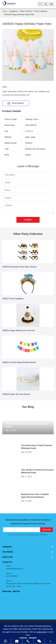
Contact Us (7, 562)
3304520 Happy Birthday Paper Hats (19, 14)
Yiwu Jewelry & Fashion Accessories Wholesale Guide (37, 471)
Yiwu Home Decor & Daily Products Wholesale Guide (37, 447)
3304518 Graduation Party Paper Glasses (19, 267)
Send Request (16, 103)
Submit (28, 220)
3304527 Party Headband (13, 299)
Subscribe (46, 530)
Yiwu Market (28, 552)
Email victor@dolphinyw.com (15, 567)
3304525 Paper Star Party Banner (16, 394)
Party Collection (41, 11)
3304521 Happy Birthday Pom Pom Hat (19, 330)
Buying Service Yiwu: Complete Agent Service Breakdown (35, 496)
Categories (13, 11)
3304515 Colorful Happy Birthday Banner (19, 362)
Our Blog (28, 407)
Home (5, 11)
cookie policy (42, 632)
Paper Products (26, 11)
